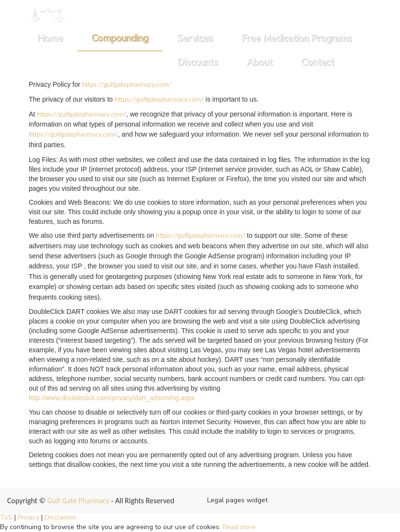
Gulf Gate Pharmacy (78, 501)
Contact (318, 62)
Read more (239, 527)
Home (50, 38)
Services (195, 38)
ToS (6, 517)
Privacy (29, 517)
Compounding (120, 38)
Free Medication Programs (296, 38)
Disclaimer (60, 517)
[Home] (47, 14)
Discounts (197, 62)
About (259, 62)
